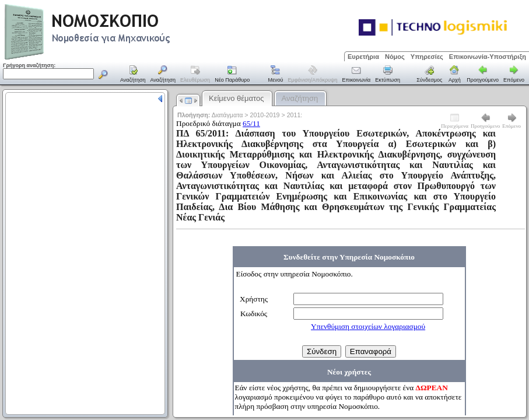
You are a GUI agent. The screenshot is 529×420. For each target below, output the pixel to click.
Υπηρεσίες (427, 57)
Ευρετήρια (363, 57)
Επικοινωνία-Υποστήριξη (488, 57)
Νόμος (395, 57)
